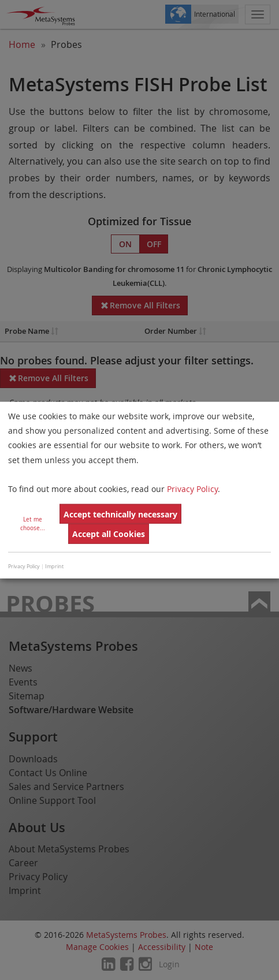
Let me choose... (33, 524)
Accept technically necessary (120, 514)
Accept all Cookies (109, 534)
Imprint (54, 566)
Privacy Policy (192, 489)
